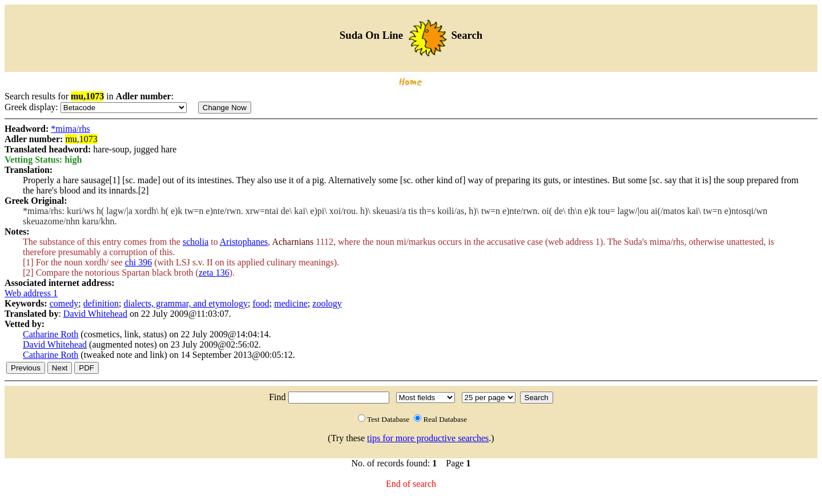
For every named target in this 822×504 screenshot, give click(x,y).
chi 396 (139, 262)
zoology (327, 303)
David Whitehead (95, 314)
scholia (196, 242)
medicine (291, 303)
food (261, 303)
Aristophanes (244, 242)
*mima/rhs (70, 129)
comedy (64, 303)
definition (101, 303)
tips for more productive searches (428, 438)
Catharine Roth (51, 334)
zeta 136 (214, 273)
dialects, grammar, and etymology (186, 303)
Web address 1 (31, 293)
